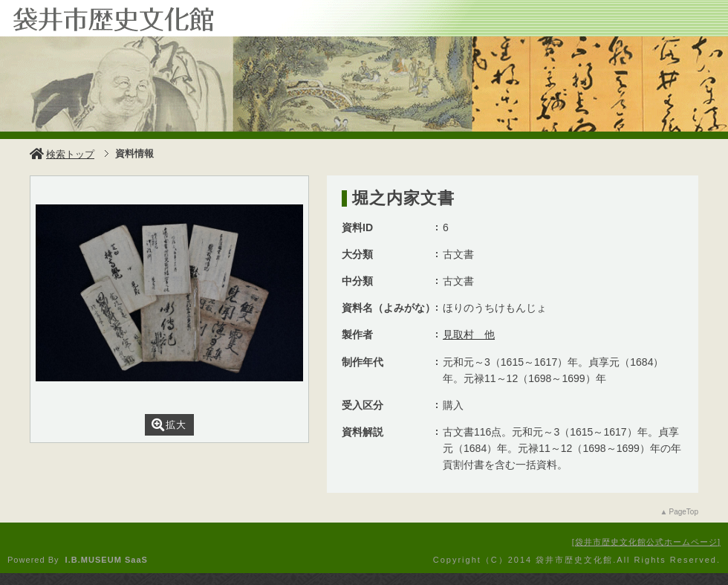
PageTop (684, 512)
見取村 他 (469, 334)
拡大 (169, 425)
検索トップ (62, 154)
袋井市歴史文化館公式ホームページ (646, 542)
